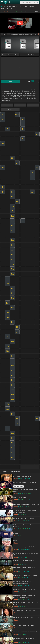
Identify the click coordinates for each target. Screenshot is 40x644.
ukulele (14, 55)
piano (9, 55)
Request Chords (19, 486)
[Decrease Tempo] (2, 34)
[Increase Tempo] (8, 34)
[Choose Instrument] (18, 55)
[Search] (38, 2)
